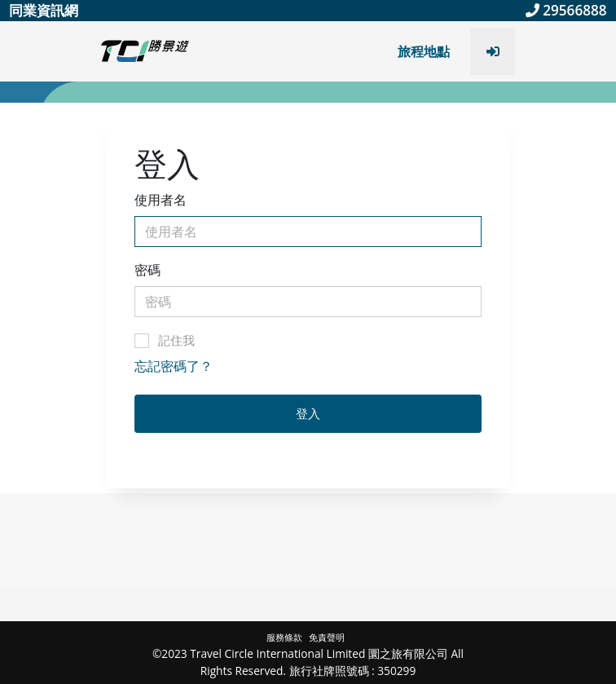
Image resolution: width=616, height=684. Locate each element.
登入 (308, 413)
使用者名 (161, 200)
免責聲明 (327, 637)
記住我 (165, 340)
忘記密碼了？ (174, 366)
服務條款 (286, 637)
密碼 (147, 270)
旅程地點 (424, 51)
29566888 (566, 10)
